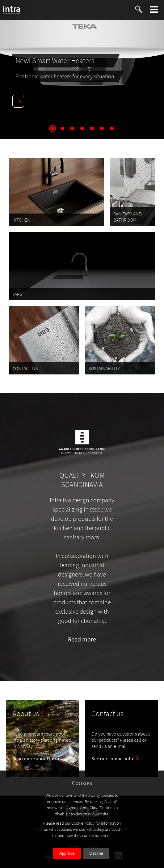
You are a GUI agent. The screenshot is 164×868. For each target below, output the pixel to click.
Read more (82, 639)
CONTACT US (25, 368)
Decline (96, 853)
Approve (67, 853)
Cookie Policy (83, 823)
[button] (154, 9)
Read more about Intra (36, 758)
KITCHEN (21, 220)
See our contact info (112, 758)
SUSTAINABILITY (104, 368)
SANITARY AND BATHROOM (128, 217)
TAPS (17, 294)
